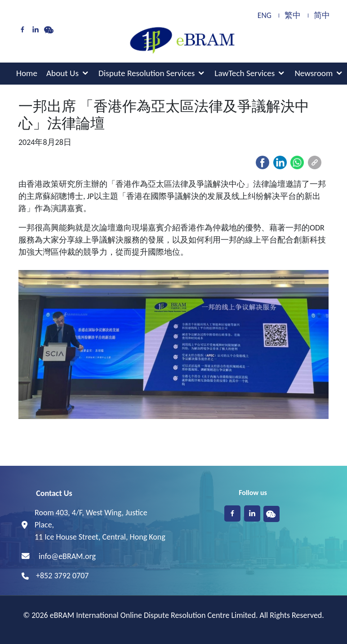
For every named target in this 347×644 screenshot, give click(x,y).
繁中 (293, 16)
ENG (265, 16)
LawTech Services (245, 73)
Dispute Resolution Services (147, 73)
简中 (322, 16)
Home (27, 73)
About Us (62, 73)
